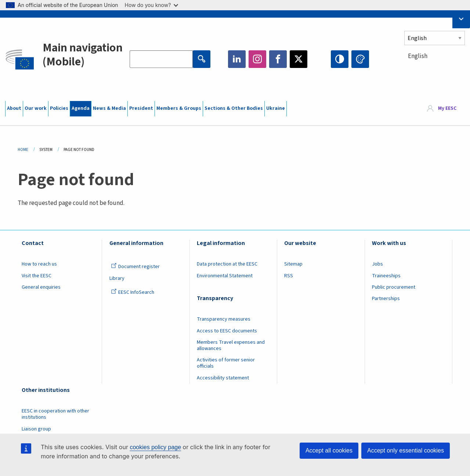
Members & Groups (179, 108)
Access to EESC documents (227, 331)
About (14, 108)
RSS (289, 276)
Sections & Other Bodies (234, 108)
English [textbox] (418, 56)
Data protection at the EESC (227, 264)
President (141, 108)
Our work (36, 108)
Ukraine (276, 108)
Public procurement (394, 287)
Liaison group (36, 429)
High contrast (340, 59)
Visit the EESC (37, 276)
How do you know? (152, 5)
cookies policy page (155, 447)
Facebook (278, 59)
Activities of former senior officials (226, 363)
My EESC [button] (447, 108)
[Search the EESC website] (161, 59)
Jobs (377, 264)
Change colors (360, 59)
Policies (59, 108)
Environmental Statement (225, 276)
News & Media (109, 108)
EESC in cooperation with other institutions (55, 414)
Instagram (257, 59)
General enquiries (41, 287)
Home (23, 150)
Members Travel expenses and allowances (231, 345)
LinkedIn (237, 59)
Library (117, 278)
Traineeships (386, 276)
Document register (135, 267)
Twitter (299, 59)
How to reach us (39, 264)
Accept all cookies (329, 450)
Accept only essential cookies (406, 450)
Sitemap (293, 264)
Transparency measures (224, 319)
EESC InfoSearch (133, 292)
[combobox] (435, 70)
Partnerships (386, 299)
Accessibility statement (223, 378)
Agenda (81, 108)
